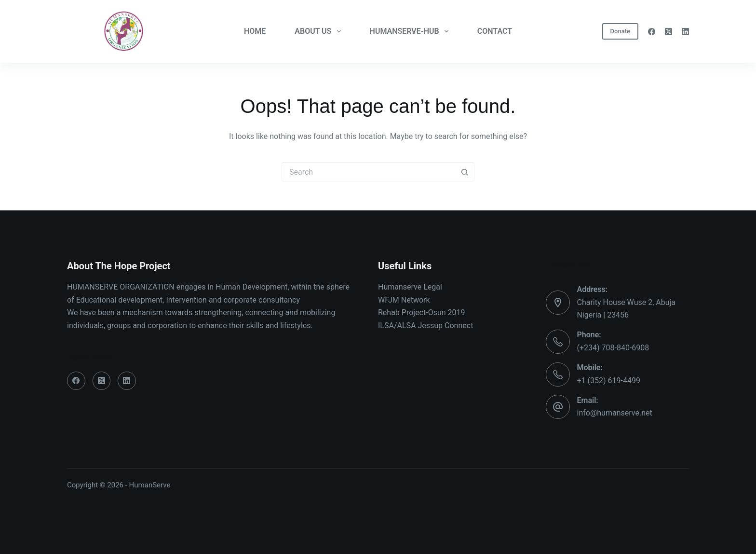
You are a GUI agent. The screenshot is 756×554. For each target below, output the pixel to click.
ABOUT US (319, 31)
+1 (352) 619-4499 (609, 381)
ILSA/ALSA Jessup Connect (425, 325)
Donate (620, 31)
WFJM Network (404, 300)
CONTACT (495, 31)
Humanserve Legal (410, 287)
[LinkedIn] (685, 32)
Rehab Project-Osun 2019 (422, 312)
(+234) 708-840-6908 (613, 348)
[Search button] (465, 172)
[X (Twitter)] (668, 32)
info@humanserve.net (615, 413)
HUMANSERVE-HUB (411, 31)
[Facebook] (652, 32)
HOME (255, 31)
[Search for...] (368, 172)
